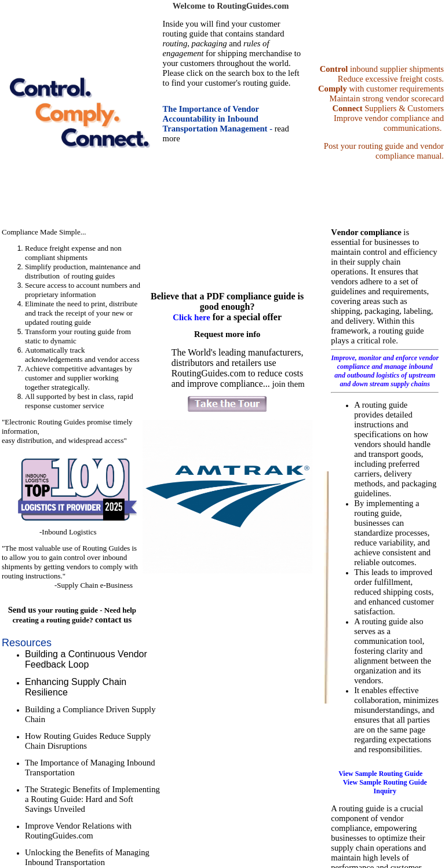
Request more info (227, 334)
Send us (22, 610)
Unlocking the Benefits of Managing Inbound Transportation (87, 857)
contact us (113, 620)
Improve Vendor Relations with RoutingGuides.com (78, 831)
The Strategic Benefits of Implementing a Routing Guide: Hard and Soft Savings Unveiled (92, 799)
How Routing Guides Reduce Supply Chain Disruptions (88, 741)
